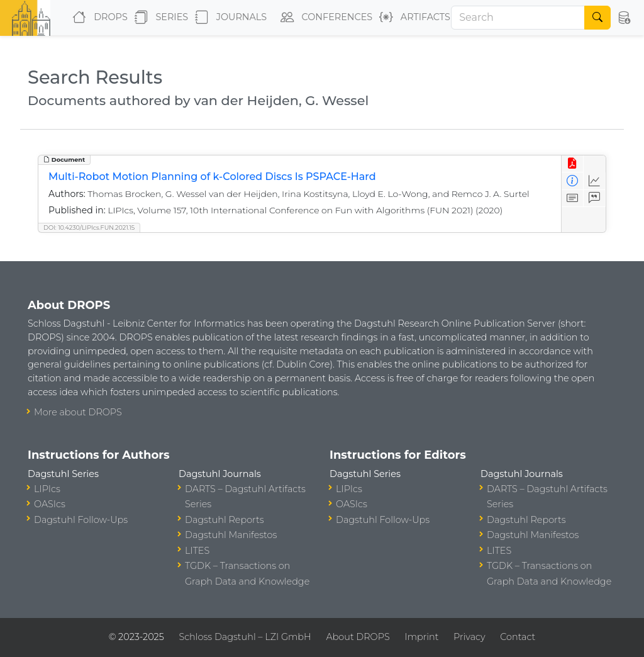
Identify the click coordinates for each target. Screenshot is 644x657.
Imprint (421, 637)
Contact (518, 637)
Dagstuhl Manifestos (231, 535)
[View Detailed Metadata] (573, 181)
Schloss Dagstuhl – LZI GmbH (245, 637)
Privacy (469, 637)
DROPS (97, 18)
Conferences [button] (324, 18)
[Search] (518, 18)
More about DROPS (78, 412)
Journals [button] (228, 18)
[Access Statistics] (595, 181)
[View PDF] (573, 164)
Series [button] (159, 18)
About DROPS (358, 637)
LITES (197, 551)
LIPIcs (47, 489)
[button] (624, 18)
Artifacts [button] (412, 18)
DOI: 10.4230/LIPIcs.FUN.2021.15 (89, 227)
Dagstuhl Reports (225, 520)
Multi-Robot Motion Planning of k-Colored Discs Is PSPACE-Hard (212, 177)
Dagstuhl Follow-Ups (81, 520)
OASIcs (50, 504)
